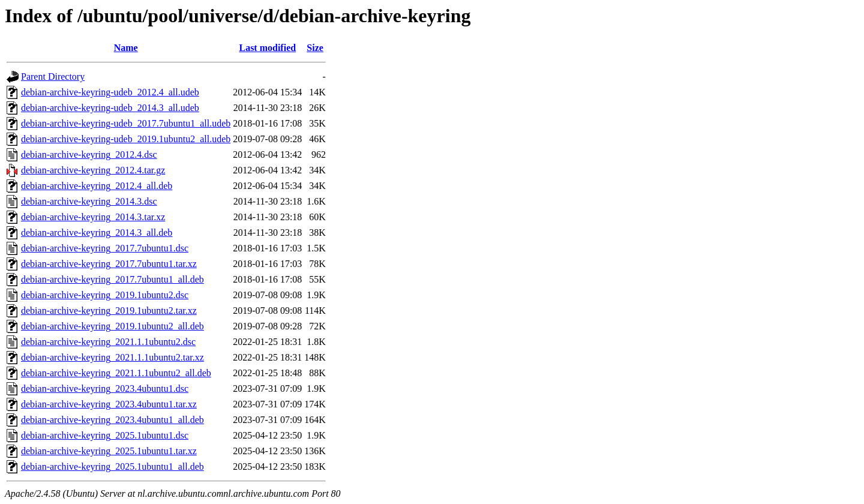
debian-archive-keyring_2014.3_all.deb (97, 232)
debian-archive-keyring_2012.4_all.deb (97, 186)
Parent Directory (53, 76)
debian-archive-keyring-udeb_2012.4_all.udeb (110, 92)
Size (315, 48)
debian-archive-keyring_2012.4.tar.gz (93, 170)
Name (126, 48)
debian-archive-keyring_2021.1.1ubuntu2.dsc (108, 342)
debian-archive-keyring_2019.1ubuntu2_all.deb (112, 326)
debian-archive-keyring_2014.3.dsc (89, 201)
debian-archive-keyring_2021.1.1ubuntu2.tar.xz (112, 357)
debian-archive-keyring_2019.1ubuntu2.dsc (105, 295)
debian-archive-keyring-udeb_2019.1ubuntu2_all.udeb (126, 139)
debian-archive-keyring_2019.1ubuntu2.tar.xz (109, 310)
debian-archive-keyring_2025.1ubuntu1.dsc (105, 435)
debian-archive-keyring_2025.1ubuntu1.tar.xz (109, 451)
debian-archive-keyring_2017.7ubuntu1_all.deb (112, 279)
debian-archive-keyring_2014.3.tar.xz (93, 217)
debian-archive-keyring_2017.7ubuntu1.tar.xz (109, 264)
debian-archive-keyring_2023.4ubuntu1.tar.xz (109, 404)
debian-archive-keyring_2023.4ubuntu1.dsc (105, 388)
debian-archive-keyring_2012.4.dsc (89, 154)
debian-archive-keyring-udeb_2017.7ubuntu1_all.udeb (126, 123)
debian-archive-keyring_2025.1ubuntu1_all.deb (112, 466)
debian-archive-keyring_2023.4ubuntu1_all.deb (112, 420)
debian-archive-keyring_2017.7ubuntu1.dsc (105, 248)
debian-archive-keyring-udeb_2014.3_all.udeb (110, 108)
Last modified (267, 48)
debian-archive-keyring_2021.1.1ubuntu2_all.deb (116, 373)
